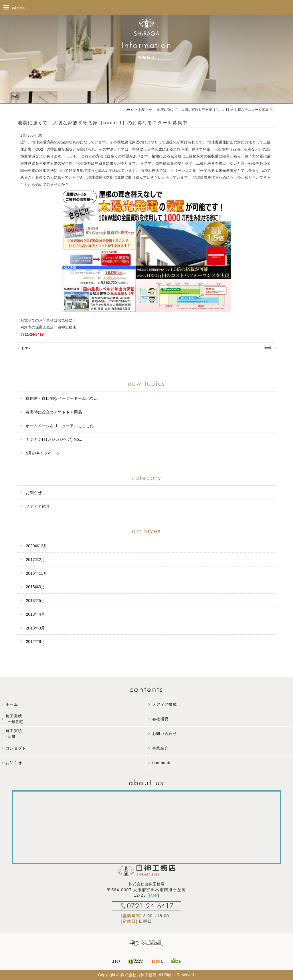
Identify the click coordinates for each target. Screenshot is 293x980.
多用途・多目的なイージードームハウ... (62, 398)
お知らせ (34, 493)
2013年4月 (35, 614)
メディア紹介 (38, 506)
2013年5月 (35, 601)
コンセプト (16, 748)
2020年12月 (36, 546)
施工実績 (76, 719)
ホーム (12, 704)
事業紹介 (160, 748)
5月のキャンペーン (43, 453)
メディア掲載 (165, 704)
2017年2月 (35, 560)
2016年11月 (36, 573)
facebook (161, 763)
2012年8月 (35, 641)
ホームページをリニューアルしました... (62, 426)
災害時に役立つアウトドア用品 (54, 412)
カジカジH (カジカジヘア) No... (54, 439)
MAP (153, 895)
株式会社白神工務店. (139, 975)
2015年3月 (35, 587)
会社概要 (160, 719)
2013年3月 (35, 628)
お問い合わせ (165, 734)
